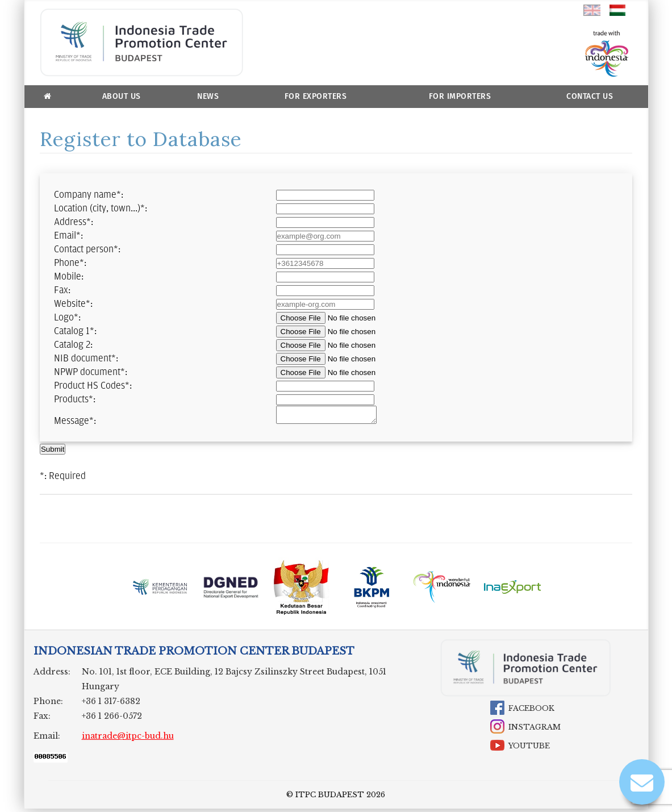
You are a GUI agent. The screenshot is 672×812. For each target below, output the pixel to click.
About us (122, 96)
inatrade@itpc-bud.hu (128, 739)
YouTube (529, 749)
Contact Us (590, 96)
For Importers (460, 96)
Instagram (535, 730)
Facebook (531, 712)
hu (618, 10)
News (208, 96)
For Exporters (316, 96)
